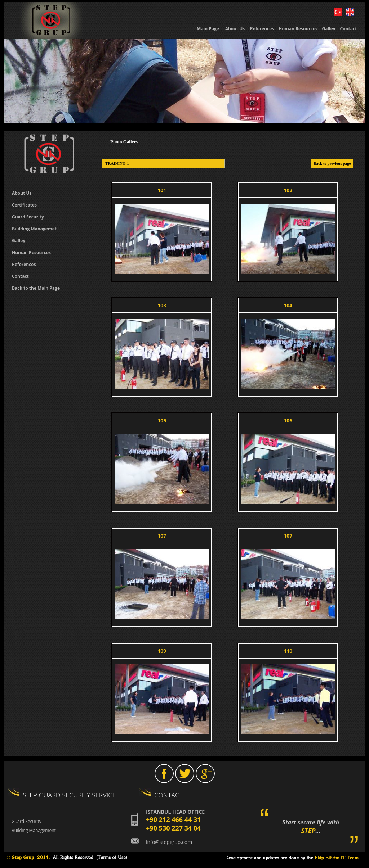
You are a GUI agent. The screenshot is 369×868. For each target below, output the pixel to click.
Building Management (34, 830)
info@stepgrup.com (169, 842)
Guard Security (26, 821)
